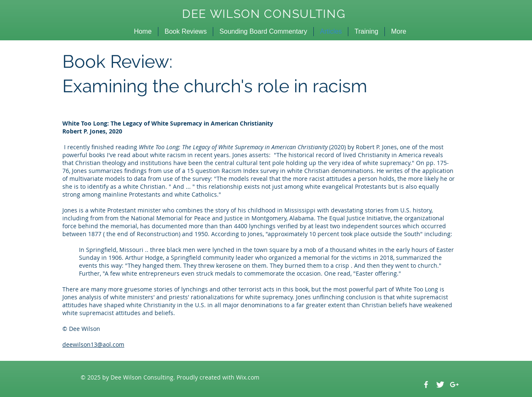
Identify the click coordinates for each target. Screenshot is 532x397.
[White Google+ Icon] (454, 385)
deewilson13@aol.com (93, 344)
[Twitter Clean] (440, 385)
